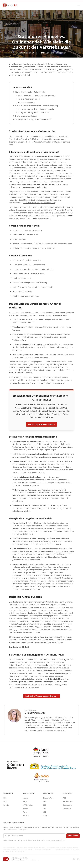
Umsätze (38, 162)
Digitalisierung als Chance (26, 116)
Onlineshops (54, 676)
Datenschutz (67, 805)
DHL (45, 802)
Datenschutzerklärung (58, 841)
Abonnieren (73, 836)
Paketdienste (14, 679)
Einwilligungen (68, 802)
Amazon (26, 798)
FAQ (5, 802)
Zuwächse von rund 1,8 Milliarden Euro (39, 203)
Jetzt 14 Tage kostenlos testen (40, 424)
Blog (5, 798)
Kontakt (6, 805)
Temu (25, 812)
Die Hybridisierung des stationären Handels (36, 109)
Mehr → (26, 816)
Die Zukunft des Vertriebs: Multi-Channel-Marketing (36, 106)
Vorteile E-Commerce (26, 102)
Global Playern (24, 200)
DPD (45, 805)
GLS (45, 809)
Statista (26, 176)
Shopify (26, 809)
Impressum (67, 809)
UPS (45, 812)
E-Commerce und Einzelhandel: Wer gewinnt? (36, 95)
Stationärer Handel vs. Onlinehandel (30, 92)
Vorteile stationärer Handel (29, 99)
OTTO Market (28, 805)
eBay (25, 802)
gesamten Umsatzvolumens (53, 194)
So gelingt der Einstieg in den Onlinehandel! (33, 119)
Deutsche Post (48, 798)
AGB (65, 798)
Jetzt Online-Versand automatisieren (40, 696)
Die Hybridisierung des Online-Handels (34, 113)
